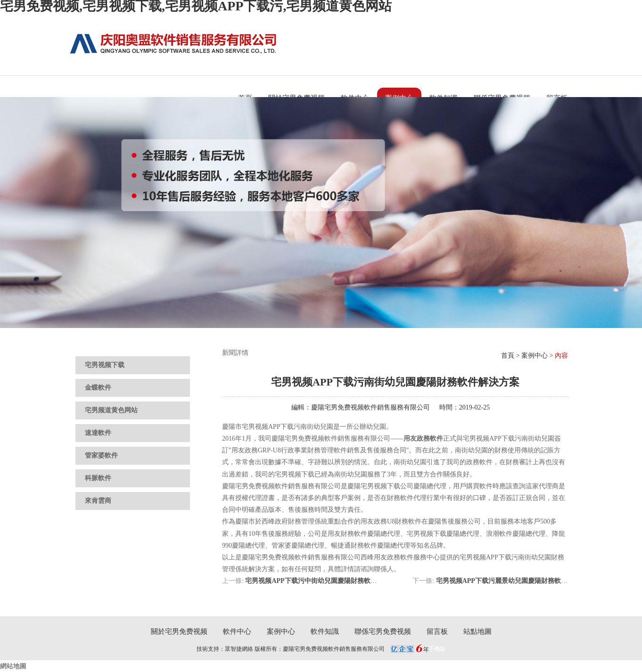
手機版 (437, 649)
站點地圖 (477, 631)
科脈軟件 (98, 478)
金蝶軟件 (98, 388)
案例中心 (535, 356)
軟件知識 (325, 631)
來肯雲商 (98, 501)
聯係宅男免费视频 (383, 631)
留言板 (437, 631)
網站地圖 (13, 666)
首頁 (508, 356)
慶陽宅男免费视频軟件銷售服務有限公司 (370, 407)
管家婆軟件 (101, 455)
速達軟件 (98, 433)
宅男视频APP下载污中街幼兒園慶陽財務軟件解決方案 (324, 581)
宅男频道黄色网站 (111, 410)
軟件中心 (237, 631)
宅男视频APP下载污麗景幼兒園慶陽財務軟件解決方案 (515, 581)
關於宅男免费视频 (179, 631)
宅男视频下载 (105, 365)
